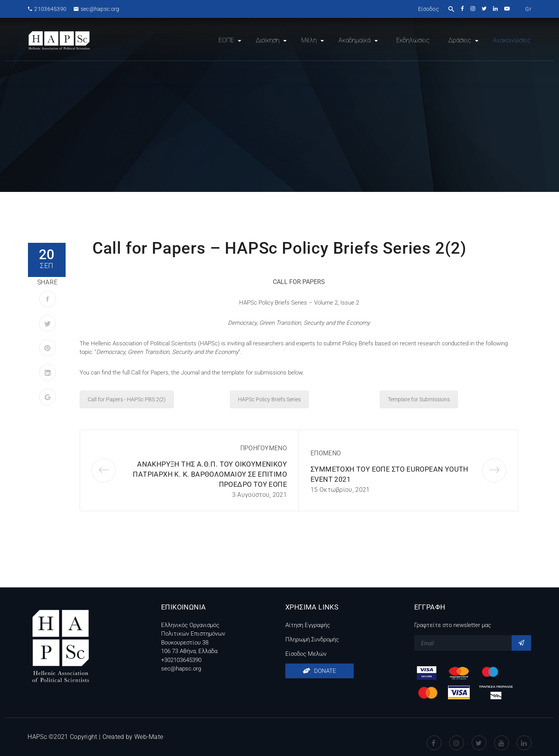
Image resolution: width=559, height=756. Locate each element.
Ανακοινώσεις (512, 40)
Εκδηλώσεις (413, 40)
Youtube (502, 737)
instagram (473, 9)
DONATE (319, 671)
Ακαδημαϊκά (355, 40)
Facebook (434, 737)
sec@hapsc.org (96, 9)
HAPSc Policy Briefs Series (269, 399)
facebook (463, 9)
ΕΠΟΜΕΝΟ (326, 453)
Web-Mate (149, 737)
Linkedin (524, 737)
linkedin (496, 9)
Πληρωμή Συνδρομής (312, 639)
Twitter (479, 737)
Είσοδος (428, 9)
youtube (507, 9)
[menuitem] (528, 9)
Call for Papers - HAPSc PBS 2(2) (127, 399)
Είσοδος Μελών (306, 654)
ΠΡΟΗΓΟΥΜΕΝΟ (264, 448)
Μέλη (309, 40)
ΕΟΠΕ (226, 40)
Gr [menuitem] (528, 9)
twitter (485, 9)
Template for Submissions (419, 399)
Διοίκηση (268, 40)
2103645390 (47, 9)
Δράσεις (460, 40)
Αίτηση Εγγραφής (308, 625)
